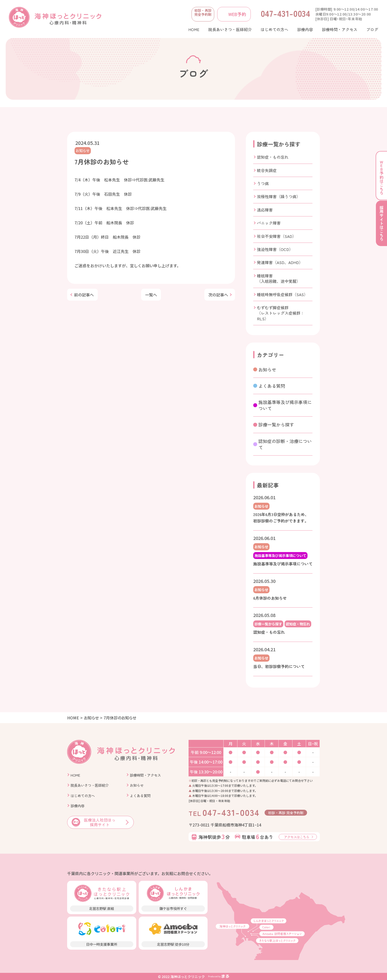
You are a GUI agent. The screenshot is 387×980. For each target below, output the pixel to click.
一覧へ (151, 295)
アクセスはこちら (297, 837)
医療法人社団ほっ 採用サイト (94, 822)
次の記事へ (218, 295)
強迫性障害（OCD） (275, 249)
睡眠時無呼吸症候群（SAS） (282, 294)
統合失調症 (267, 170)
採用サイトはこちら (382, 225)
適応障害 (265, 210)
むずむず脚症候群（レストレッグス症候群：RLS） (281, 313)
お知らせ (83, 151)
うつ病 (263, 183)
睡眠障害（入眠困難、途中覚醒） (279, 278)
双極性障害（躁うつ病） (279, 196)
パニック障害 (269, 223)
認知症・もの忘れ (273, 157)
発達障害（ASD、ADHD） (280, 262)
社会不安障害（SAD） (277, 236)
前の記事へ (84, 295)
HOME (73, 718)
